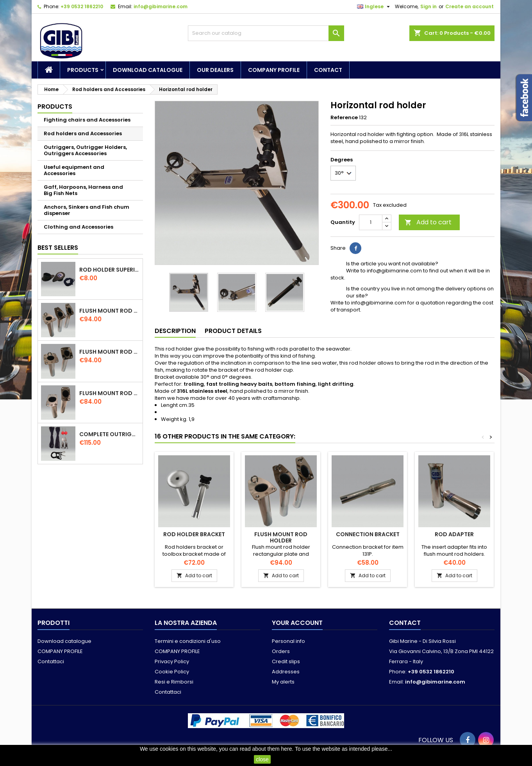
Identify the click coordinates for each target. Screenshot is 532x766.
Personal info (288, 641)
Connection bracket (368, 534)
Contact (328, 70)
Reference (344, 118)
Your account (297, 623)
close (262, 759)
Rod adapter (454, 534)
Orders (281, 651)
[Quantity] (371, 222)
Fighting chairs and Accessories (87, 120)
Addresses (286, 672)
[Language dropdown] (374, 7)
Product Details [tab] (233, 331)
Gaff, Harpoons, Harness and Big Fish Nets (83, 190)
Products (83, 70)
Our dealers (215, 70)
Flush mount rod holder (109, 311)
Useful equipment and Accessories (74, 170)
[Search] (266, 33)
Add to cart (428, 222)
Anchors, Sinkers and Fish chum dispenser (87, 210)
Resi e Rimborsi (174, 682)
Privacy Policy (172, 661)
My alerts (283, 682)
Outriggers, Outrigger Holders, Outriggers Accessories (85, 150)
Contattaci (51, 661)
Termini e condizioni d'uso (188, 641)
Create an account (470, 6)
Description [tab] (175, 331)
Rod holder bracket (194, 534)
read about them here (266, 749)
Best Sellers (58, 248)
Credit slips (286, 661)
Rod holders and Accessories (83, 133)
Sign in (428, 6)
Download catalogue (148, 70)
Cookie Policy (172, 672)
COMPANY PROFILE (274, 70)
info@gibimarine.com (161, 6)
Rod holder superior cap (109, 270)
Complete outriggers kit (109, 434)
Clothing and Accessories (79, 227)
